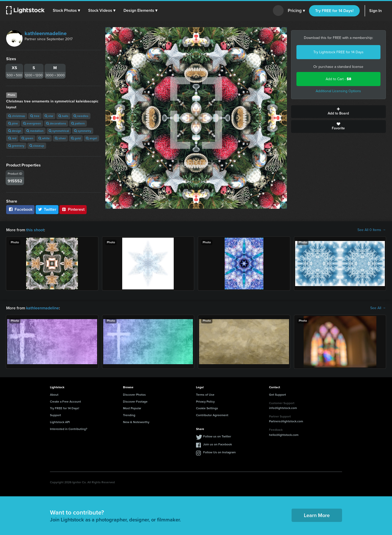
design (15, 131)
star (49, 116)
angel (91, 138)
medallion (35, 131)
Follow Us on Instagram (219, 452)
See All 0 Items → (372, 230)
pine (13, 123)
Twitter (47, 209)
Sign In (375, 11)
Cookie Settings (207, 408)
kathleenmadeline (46, 33)
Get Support (277, 395)
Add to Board (339, 112)
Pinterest (73, 209)
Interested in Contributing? (69, 429)
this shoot (35, 230)
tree (35, 116)
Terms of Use (205, 395)
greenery (16, 146)
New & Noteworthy (136, 422)
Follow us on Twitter (217, 436)
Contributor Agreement (212, 415)
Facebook (20, 209)
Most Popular (132, 408)
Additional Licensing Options (338, 91)
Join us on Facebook (218, 444)
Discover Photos (134, 395)
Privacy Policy (205, 402)
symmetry (83, 131)
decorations (56, 123)
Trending (129, 415)
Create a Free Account (65, 402)
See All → (378, 308)
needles (81, 116)
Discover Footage (135, 402)
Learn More (317, 515)
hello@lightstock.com (284, 435)
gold (76, 138)
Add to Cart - (338, 79)
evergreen (32, 123)
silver (60, 138)
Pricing (296, 11)
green (27, 138)
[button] (66, 11)
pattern (78, 123)
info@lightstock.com (283, 408)
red (12, 138)
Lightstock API (60, 422)
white (44, 138)
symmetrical (59, 131)
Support (55, 415)
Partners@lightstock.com (286, 421)
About (54, 395)
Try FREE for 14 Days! (334, 11)
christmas (17, 116)
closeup (37, 146)
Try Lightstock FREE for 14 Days (338, 52)
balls (63, 116)
